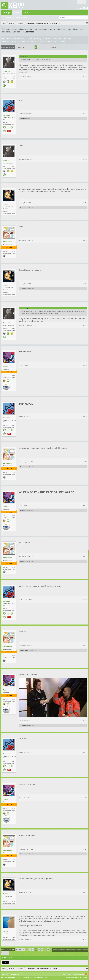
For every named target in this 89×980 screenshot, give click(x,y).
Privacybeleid (84, 977)
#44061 (85, 77)
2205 (39, 47)
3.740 (14, 251)
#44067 (85, 326)
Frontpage (7, 13)
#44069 (85, 416)
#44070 (85, 462)
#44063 (85, 159)
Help (64, 974)
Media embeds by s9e (41, 977)
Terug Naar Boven (79, 974)
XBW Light (5, 974)
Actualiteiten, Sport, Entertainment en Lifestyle (28, 41)
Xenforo (19, 974)
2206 (42, 47)
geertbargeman (24, 650)
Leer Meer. (30, 32)
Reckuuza (6, 115)
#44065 (85, 240)
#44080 (85, 940)
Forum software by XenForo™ (17, 977)
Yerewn (22, 119)
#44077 (85, 798)
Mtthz (57, 41)
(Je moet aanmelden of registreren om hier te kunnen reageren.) (70, 950)
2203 (33, 47)
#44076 (85, 753)
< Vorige (19, 47)
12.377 (14, 122)
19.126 (14, 376)
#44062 (85, 114)
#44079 (85, 892)
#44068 (85, 365)
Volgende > (54, 47)
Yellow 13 (6, 71)
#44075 (85, 721)
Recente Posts (23, 17)
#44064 (85, 203)
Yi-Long (6, 931)
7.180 (14, 937)
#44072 (85, 556)
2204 (36, 47)
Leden (26, 13)
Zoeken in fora (9, 17)
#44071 (85, 505)
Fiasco (5, 367)
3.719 (14, 212)
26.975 (14, 77)
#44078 (85, 849)
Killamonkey (7, 242)
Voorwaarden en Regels (72, 977)
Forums (17, 13)
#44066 (85, 284)
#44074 (85, 645)
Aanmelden (82, 2)
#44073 (85, 600)
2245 (48, 47)
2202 (30, 47)
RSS (86, 974)
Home (69, 974)
